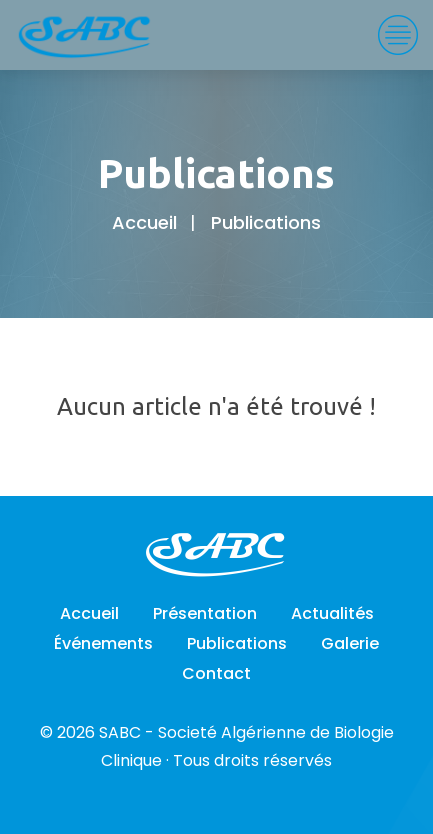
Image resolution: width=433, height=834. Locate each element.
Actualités (332, 613)
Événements (103, 643)
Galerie (350, 643)
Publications (237, 643)
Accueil (144, 222)
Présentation (205, 613)
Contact (216, 673)
